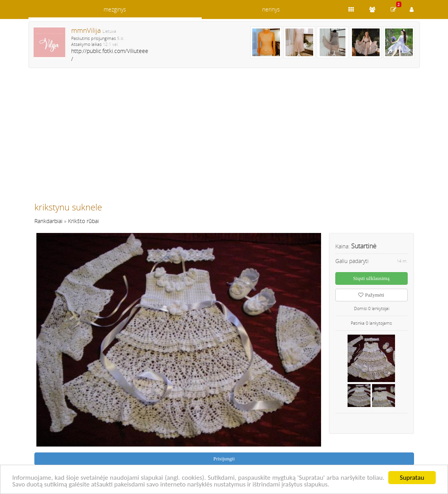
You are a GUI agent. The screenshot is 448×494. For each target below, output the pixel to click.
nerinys (271, 9)
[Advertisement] (224, 138)
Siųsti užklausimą (371, 278)
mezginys (115, 9)
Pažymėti (371, 295)
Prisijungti (224, 459)
